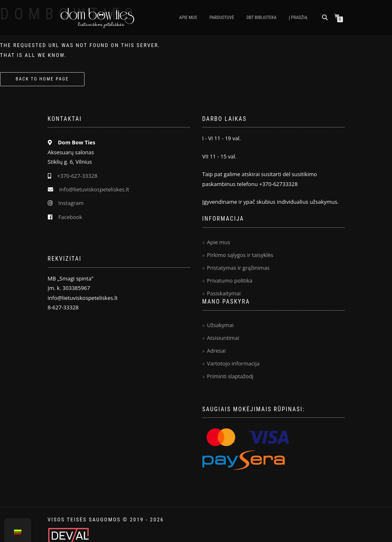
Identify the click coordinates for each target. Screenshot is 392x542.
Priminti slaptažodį (230, 376)
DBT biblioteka (262, 18)
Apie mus (188, 18)
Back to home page (42, 79)
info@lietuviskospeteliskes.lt (94, 189)
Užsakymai (220, 325)
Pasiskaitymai (224, 293)
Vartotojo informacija (233, 363)
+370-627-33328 (77, 176)
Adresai (216, 351)
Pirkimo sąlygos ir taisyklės (240, 255)
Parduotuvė (222, 18)
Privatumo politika (230, 280)
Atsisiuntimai (223, 338)
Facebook (70, 217)
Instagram (71, 203)
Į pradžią (298, 18)
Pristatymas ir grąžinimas (238, 268)
